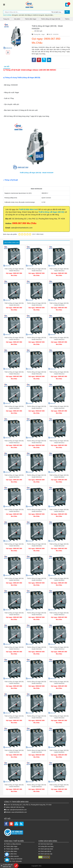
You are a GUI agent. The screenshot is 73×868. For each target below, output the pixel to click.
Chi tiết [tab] (7, 67)
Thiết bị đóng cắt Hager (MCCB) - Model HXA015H (36, 173)
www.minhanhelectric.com (19, 812)
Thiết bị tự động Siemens (13, 844)
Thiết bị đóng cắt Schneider (13, 859)
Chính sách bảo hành (46, 849)
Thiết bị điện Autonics (12, 856)
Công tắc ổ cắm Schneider (13, 861)
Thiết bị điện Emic (10, 854)
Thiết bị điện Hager (11, 846)
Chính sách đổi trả (45, 851)
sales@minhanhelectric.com (18, 810)
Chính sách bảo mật (45, 854)
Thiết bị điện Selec (11, 851)
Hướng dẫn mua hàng (46, 846)
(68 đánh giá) (38, 31)
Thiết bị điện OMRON (12, 849)
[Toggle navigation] (4, 5)
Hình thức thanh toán (46, 844)
